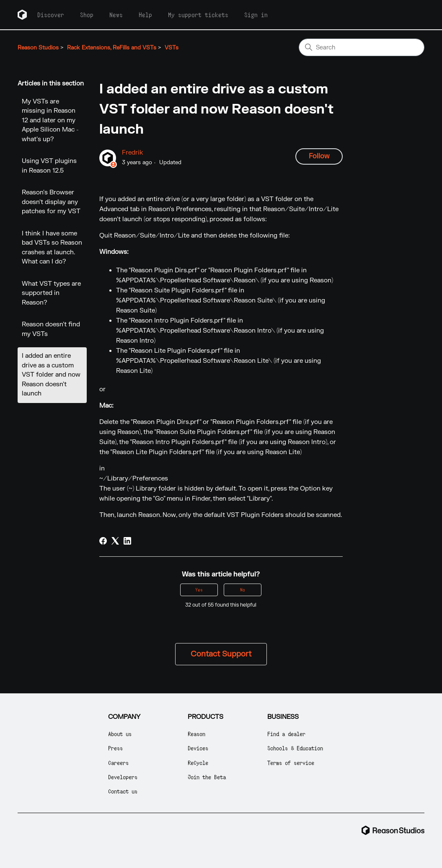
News (116, 15)
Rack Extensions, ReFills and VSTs (112, 48)
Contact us (123, 791)
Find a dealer (286, 734)
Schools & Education (295, 748)
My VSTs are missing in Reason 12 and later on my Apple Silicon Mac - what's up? (50, 120)
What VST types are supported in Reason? (51, 293)
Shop (87, 15)
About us (120, 734)
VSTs (172, 48)
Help (145, 15)
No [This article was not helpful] (243, 590)
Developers (123, 777)
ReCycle (198, 763)
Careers (118, 763)
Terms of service (291, 763)
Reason (196, 734)
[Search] (362, 47)
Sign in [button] (256, 15)
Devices (198, 748)
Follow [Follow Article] (319, 156)
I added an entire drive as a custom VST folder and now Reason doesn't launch (51, 375)
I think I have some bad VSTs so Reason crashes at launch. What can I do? (52, 248)
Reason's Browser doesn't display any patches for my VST (51, 202)
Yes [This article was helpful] (199, 590)
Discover (51, 15)
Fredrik (133, 153)
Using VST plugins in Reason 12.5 (49, 166)
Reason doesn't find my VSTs (51, 329)
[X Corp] (115, 541)
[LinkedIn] (127, 541)
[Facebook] (103, 541)
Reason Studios (38, 48)
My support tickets (198, 15)
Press (115, 748)
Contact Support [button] (221, 654)
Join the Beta (207, 777)
